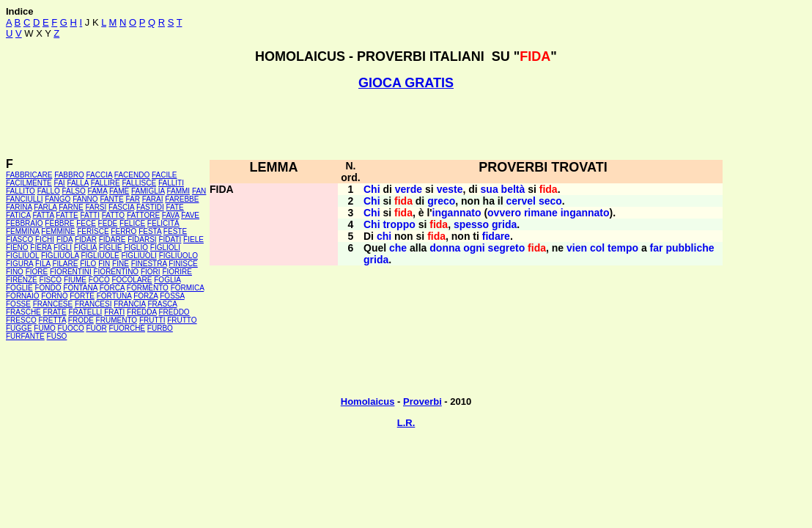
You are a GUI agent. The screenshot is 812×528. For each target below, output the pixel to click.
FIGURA (19, 264)
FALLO (49, 191)
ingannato (457, 213)
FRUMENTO (117, 320)
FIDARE (112, 239)
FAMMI (178, 191)
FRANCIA (129, 304)
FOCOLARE (132, 280)
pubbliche (690, 248)
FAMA (98, 191)
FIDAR (86, 239)
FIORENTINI (71, 272)
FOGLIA (167, 280)
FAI (60, 183)
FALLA (77, 183)
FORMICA (188, 288)
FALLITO (21, 191)
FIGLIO (136, 247)
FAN (199, 191)
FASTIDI (150, 207)
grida (504, 224)
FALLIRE (106, 183)
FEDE (108, 223)
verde (409, 189)
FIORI (151, 272)
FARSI (96, 207)
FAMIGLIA (148, 191)
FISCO (51, 280)
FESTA (150, 231)
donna (445, 248)
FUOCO (71, 328)
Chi (372, 189)
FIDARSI (142, 239)
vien (577, 248)
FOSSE (18, 304)
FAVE (190, 215)
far (657, 248)
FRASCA (162, 304)
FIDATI (170, 239)
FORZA (145, 296)
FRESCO (21, 320)
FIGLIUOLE (100, 256)
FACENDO (132, 175)
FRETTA (52, 320)
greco (441, 201)
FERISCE (93, 231)
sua (490, 189)
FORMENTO (148, 288)
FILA (43, 264)
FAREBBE (182, 199)
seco (550, 201)
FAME (119, 191)
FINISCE (183, 264)
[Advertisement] (406, 124)
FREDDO (174, 312)
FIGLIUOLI (139, 256)
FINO (15, 272)
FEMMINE (58, 231)
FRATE (55, 312)
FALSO (74, 191)
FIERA (41, 247)
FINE (121, 264)
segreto (507, 248)
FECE (86, 223)
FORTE (82, 296)
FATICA (18, 215)
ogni (474, 248)
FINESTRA (149, 264)
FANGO (58, 199)
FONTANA (80, 288)
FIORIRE (177, 272)
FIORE (37, 272)
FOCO (99, 280)
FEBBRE (59, 223)
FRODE (81, 320)
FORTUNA (114, 296)
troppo (399, 224)
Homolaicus (368, 401)
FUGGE (19, 328)
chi (384, 236)
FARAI (153, 199)
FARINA (19, 207)
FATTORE (143, 215)
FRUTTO (182, 320)
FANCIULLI (25, 199)
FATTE (67, 215)
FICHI (45, 239)
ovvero (504, 213)
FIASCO (19, 239)
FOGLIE (19, 288)
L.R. (406, 423)
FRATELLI (85, 312)
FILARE (65, 264)
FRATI (114, 312)
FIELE (193, 239)
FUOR (96, 328)
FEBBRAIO (25, 223)
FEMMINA (23, 231)
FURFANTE (25, 336)
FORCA (112, 288)
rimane (541, 213)
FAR (132, 199)
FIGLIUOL (22, 256)
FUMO (44, 328)
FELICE (132, 223)
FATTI (90, 215)
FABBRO (69, 175)
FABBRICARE (29, 175)
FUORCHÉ (127, 328)
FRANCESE (53, 304)
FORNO (54, 296)
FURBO (160, 328)
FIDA (64, 239)
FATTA (44, 215)
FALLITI (171, 183)
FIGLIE (111, 247)
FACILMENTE (29, 183)
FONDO (48, 288)
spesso (471, 224)
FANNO (85, 199)
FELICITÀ (163, 223)
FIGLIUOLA (60, 256)
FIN (104, 264)
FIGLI (63, 247)
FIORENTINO (116, 272)
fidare (496, 236)
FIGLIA (85, 247)
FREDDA (142, 312)
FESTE (175, 231)
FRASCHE (23, 312)
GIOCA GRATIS (406, 83)
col (597, 248)
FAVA (171, 215)
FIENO (17, 247)
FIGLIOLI (165, 247)
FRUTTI (152, 320)
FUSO (57, 336)
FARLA (45, 207)
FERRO (123, 231)
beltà (513, 189)
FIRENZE (22, 280)
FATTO (113, 215)
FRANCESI (93, 304)
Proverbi (422, 401)
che (398, 248)
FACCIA (100, 175)
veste (450, 189)
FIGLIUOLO (178, 256)
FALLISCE (139, 183)
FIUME (75, 280)
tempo (623, 248)
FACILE (164, 175)
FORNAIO (23, 296)
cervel (521, 201)
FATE (174, 207)
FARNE (71, 207)
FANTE (111, 199)
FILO (88, 264)
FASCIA (121, 207)
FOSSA (172, 296)
